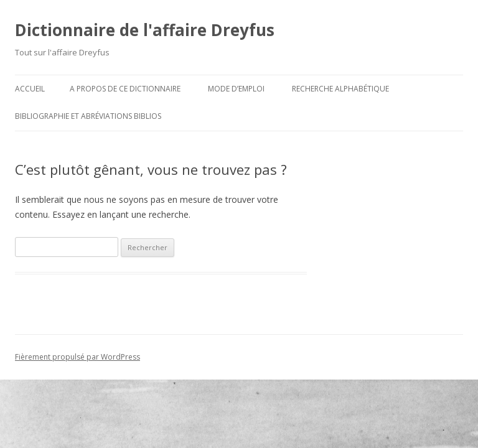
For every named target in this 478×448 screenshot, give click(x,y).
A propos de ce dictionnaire (125, 89)
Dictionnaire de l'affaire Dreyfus (145, 30)
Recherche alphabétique (340, 89)
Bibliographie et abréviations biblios (88, 116)
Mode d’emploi (236, 89)
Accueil (30, 89)
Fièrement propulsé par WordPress (77, 357)
